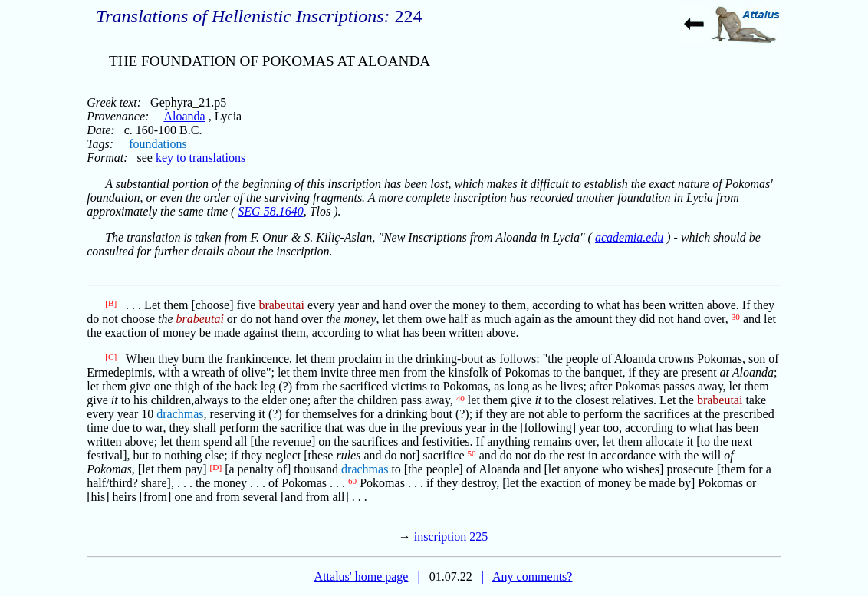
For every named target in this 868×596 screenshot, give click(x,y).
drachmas (180, 414)
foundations (158, 144)
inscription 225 (451, 537)
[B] (111, 303)
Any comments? (532, 576)
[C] (111, 357)
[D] (216, 467)
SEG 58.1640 (270, 211)
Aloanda (184, 116)
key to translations (201, 158)
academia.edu (629, 237)
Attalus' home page (362, 576)
